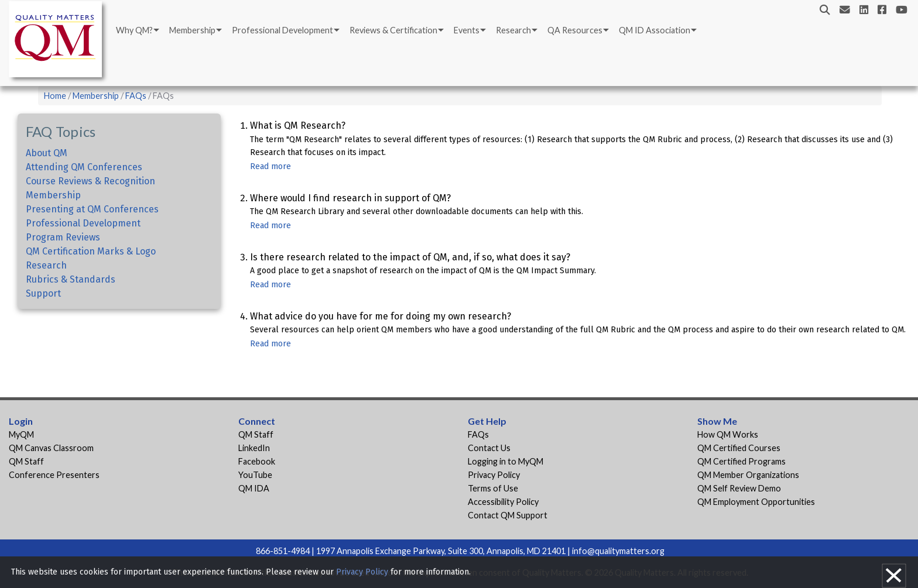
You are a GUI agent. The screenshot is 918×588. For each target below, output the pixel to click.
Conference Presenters (54, 475)
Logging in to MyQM (506, 461)
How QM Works (728, 434)
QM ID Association (655, 30)
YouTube (255, 475)
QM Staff (26, 461)
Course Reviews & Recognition (90, 181)
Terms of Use (493, 488)
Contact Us (489, 448)
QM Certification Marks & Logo (91, 251)
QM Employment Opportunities (756, 502)
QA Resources (575, 30)
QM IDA (254, 488)
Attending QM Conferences (84, 167)
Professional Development (282, 30)
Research (513, 30)
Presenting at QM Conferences (92, 209)
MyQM (21, 434)
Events (467, 30)
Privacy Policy (494, 475)
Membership (192, 30)
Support (43, 293)
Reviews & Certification (393, 30)
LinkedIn (254, 448)
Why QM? (134, 30)
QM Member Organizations (748, 475)
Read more (270, 166)
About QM (47, 153)
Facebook (257, 461)
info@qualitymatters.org (618, 551)
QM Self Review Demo (739, 488)
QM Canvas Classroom (51, 448)
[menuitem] (137, 30)
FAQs (136, 96)
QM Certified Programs (741, 461)
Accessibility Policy (503, 502)
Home (55, 96)
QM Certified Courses (739, 448)
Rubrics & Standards (71, 279)
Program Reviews (63, 237)
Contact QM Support (508, 515)
